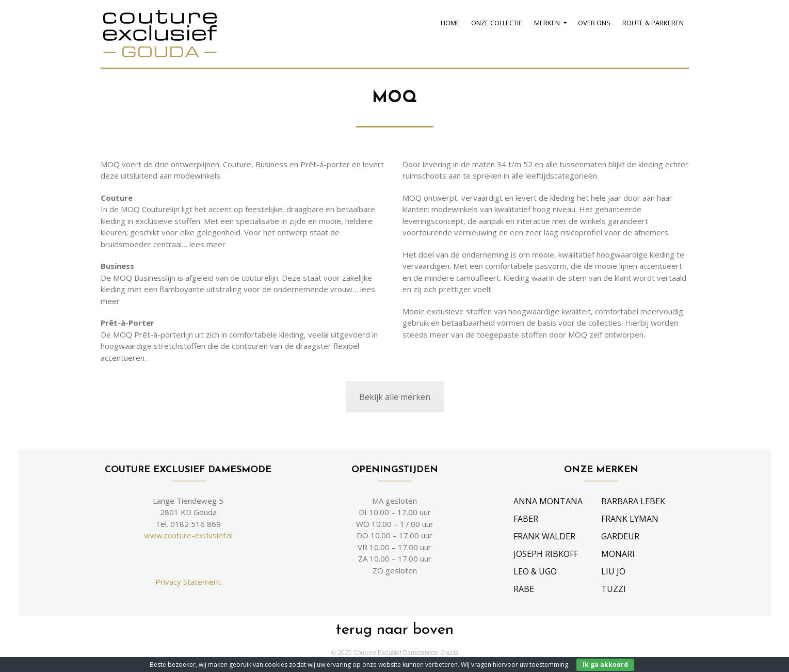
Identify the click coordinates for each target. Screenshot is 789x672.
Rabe (524, 589)
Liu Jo (613, 571)
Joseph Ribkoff (546, 554)
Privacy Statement (188, 582)
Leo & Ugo (535, 571)
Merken (547, 23)
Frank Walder (544, 536)
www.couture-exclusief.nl (188, 535)
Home (450, 23)
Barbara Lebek (633, 501)
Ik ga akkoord (605, 665)
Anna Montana (548, 501)
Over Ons (594, 23)
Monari (618, 554)
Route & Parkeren (653, 23)
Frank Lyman (630, 519)
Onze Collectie (497, 23)
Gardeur (620, 536)
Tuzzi (614, 589)
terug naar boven (395, 630)
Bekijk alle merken (395, 397)
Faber (526, 519)
